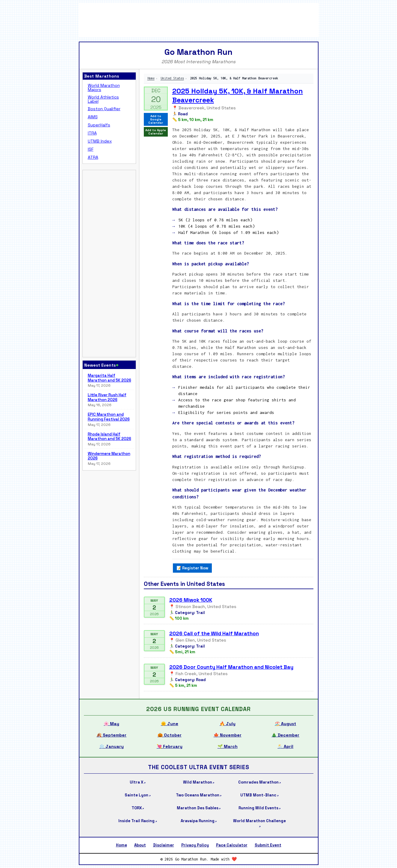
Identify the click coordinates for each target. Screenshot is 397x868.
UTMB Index (100, 141)
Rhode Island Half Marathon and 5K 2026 (110, 437)
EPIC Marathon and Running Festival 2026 (109, 417)
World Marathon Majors (104, 87)
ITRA (92, 133)
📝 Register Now (192, 568)
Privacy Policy (195, 845)
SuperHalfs (99, 125)
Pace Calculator (232, 845)
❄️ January (111, 746)
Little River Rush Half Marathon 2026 (107, 397)
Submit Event (268, 845)
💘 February (170, 746)
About (140, 845)
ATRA (93, 157)
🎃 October (170, 735)
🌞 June (170, 724)
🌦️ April (285, 746)
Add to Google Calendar (156, 119)
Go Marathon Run (198, 52)
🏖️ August (285, 724)
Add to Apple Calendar (156, 132)
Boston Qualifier (104, 109)
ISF (91, 149)
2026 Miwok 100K (191, 600)
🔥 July (228, 724)
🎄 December (285, 735)
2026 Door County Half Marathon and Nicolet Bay (231, 667)
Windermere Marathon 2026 (109, 456)
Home (151, 78)
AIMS (93, 117)
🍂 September (111, 735)
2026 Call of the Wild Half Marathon (214, 633)
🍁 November (228, 735)
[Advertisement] (199, 19)
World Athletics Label (103, 99)
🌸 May (111, 724)
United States (172, 78)
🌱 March (228, 746)
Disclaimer (164, 845)
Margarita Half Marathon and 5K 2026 (110, 378)
